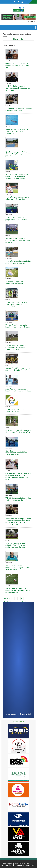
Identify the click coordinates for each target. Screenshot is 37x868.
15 (30, 601)
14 (26, 601)
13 (22, 601)
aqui (5, 36)
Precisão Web (15, 865)
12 (18, 601)
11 (15, 601)
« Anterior (7, 598)
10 (11, 601)
